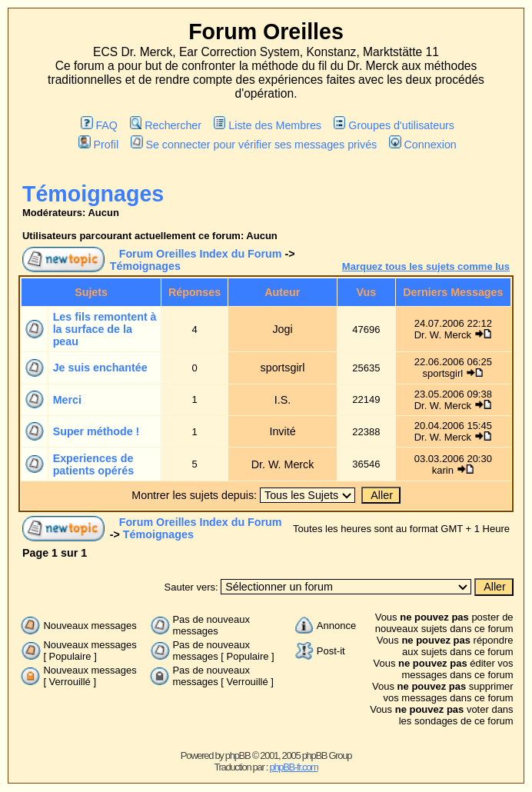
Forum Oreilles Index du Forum (201, 254)
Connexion (423, 145)
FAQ (99, 125)
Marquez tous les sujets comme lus (426, 266)
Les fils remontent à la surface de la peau (105, 329)
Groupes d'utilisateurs (394, 125)
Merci (67, 400)
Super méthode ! (96, 431)
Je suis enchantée (100, 368)
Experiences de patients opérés (94, 464)
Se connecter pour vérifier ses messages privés (254, 145)
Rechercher (166, 125)
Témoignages (93, 194)
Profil (98, 145)
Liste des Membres (268, 125)
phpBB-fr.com (293, 767)
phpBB (238, 755)
